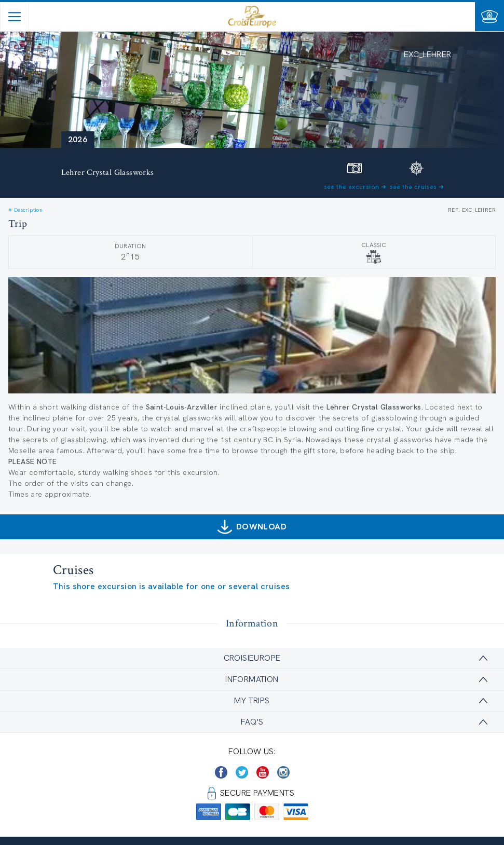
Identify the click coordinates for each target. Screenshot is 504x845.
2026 (78, 139)
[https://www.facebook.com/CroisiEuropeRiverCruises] (221, 772)
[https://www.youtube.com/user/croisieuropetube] (263, 772)
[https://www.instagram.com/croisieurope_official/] (283, 772)
